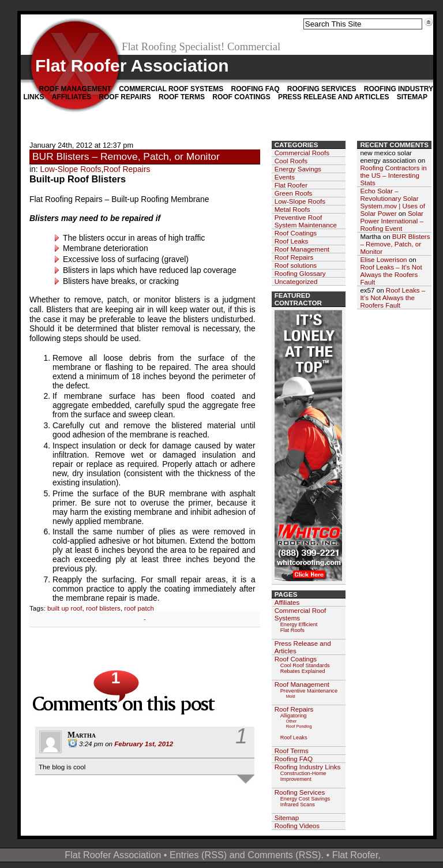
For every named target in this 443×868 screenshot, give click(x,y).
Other (292, 721)
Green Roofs (294, 193)
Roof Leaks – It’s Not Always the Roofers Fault (391, 274)
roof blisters (103, 608)
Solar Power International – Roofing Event (392, 221)
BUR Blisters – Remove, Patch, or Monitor (126, 156)
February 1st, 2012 (144, 744)
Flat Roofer (291, 185)
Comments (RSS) (284, 855)
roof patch (139, 608)
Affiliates (72, 97)
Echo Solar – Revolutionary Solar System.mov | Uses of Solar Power (393, 202)
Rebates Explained (303, 671)
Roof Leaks (292, 241)
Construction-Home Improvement (303, 776)
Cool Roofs (291, 161)
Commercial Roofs (302, 153)
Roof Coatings (241, 97)
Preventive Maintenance (309, 691)
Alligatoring (294, 716)
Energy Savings (298, 169)
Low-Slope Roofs (71, 169)
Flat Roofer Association (132, 66)
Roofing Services (322, 89)
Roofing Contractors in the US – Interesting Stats (393, 175)
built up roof (65, 608)
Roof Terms (182, 97)
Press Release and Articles (333, 97)
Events (285, 177)
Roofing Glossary (300, 273)
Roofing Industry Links (308, 767)
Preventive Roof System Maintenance (306, 221)
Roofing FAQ (255, 89)
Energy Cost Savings (305, 799)
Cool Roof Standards (305, 665)
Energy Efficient (299, 624)
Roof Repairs (125, 97)
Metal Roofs (292, 209)
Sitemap (412, 97)
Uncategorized (296, 281)
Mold (291, 696)
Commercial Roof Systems (171, 89)
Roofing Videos (297, 826)
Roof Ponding (299, 726)
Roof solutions (296, 265)
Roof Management (75, 89)
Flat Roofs (292, 630)
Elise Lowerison (383, 259)
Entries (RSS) (198, 855)
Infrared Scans (298, 805)
